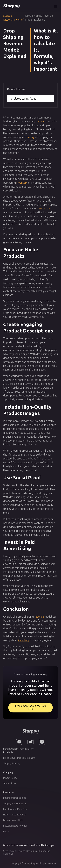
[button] (56, 6)
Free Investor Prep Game (16, 809)
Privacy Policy (10, 778)
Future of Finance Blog (15, 798)
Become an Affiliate (13, 820)
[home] (11, 6)
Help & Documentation (15, 815)
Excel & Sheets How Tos (15, 826)
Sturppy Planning (12, 763)
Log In (6, 831)
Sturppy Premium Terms (15, 804)
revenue (40, 121)
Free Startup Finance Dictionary (19, 758)
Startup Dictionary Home (13, 18)
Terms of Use (10, 783)
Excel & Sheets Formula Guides (19, 749)
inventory (29, 137)
